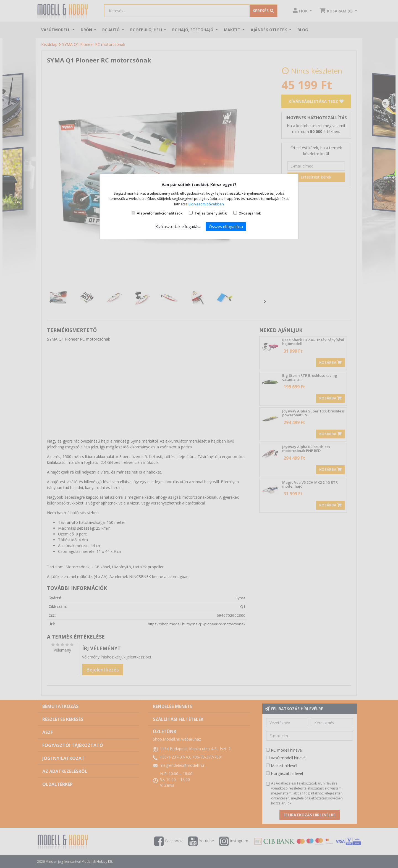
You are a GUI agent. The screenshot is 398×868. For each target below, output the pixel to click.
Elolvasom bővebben (206, 204)
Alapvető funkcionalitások (160, 213)
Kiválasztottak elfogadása (178, 227)
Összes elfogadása (226, 227)
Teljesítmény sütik (211, 213)
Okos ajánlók (250, 213)
